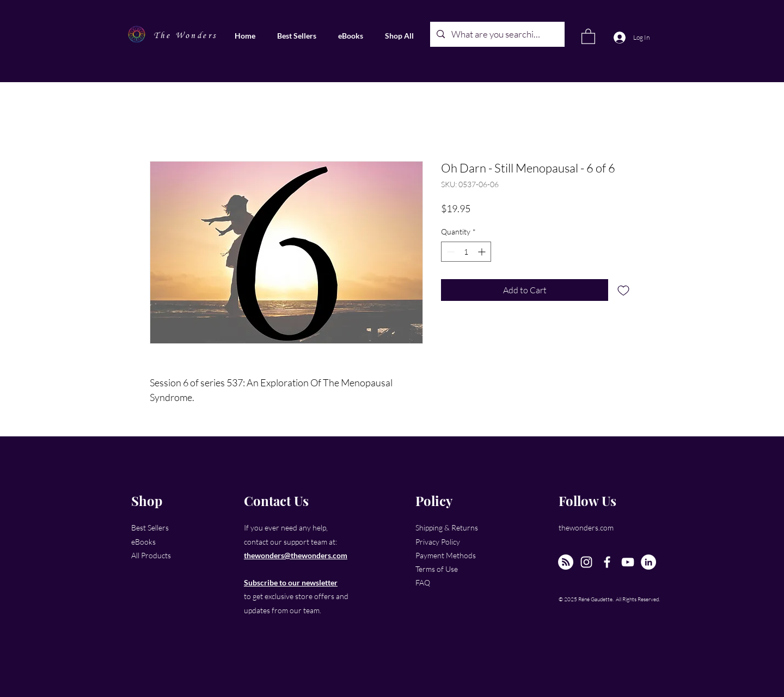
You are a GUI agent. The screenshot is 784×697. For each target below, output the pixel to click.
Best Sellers (150, 528)
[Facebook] (607, 562)
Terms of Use (437, 569)
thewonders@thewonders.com (296, 555)
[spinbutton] (466, 252)
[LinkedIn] (648, 562)
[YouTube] (628, 562)
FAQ (423, 582)
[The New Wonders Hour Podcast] (566, 562)
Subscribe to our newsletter (291, 582)
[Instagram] (586, 562)
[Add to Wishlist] (623, 290)
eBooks (143, 542)
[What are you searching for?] (497, 34)
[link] (588, 36)
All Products (151, 555)
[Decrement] (449, 252)
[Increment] (483, 252)
